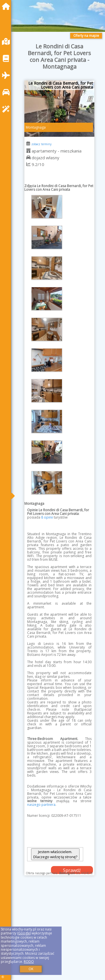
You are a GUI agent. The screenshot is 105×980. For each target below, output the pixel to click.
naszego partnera (41, 805)
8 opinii (47, 517)
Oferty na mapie (86, 36)
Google (24, 933)
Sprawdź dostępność (72, 871)
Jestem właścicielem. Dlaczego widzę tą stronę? (55, 854)
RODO (29, 962)
